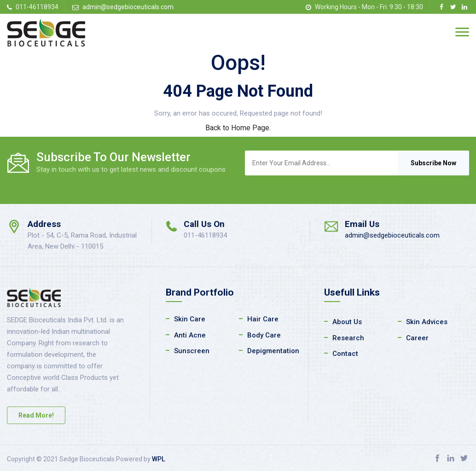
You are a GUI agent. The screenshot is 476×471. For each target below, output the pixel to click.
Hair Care (263, 319)
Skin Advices (427, 322)
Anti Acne (190, 335)
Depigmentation (273, 351)
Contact (345, 354)
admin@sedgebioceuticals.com (128, 7)
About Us (347, 322)
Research (348, 338)
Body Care (264, 335)
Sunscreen (192, 351)
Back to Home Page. (238, 128)
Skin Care (190, 319)
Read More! (36, 415)
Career (417, 338)
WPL (158, 459)
